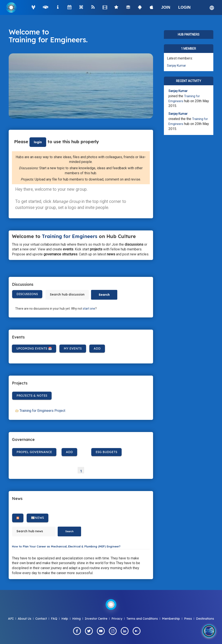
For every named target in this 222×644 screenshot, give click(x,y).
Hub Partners (189, 34)
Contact (41, 619)
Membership (171, 619)
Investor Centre (96, 619)
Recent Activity (189, 81)
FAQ (54, 619)
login (38, 142)
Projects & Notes (32, 396)
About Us (24, 619)
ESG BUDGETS (106, 452)
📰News (38, 518)
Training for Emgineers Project (42, 411)
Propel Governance (34, 452)
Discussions (27, 294)
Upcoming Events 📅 (34, 348)
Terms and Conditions (142, 619)
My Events (73, 348)
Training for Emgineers (47, 40)
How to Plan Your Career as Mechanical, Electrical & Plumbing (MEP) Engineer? (66, 546)
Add (97, 348)
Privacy (117, 619)
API (11, 619)
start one (89, 309)
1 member (189, 49)
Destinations (205, 619)
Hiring (76, 619)
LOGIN (184, 7)
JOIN (166, 7)
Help (65, 619)
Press (188, 619)
